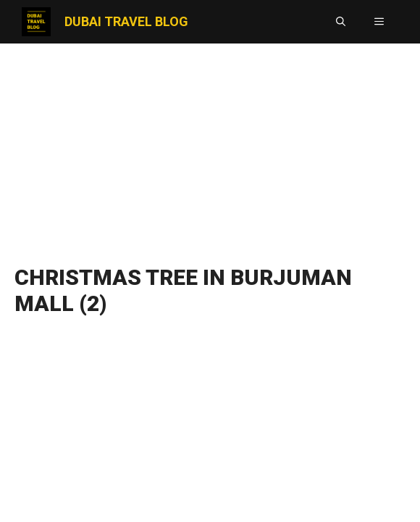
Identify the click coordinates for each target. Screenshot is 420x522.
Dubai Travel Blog (126, 21)
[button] (341, 22)
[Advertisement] (210, 149)
